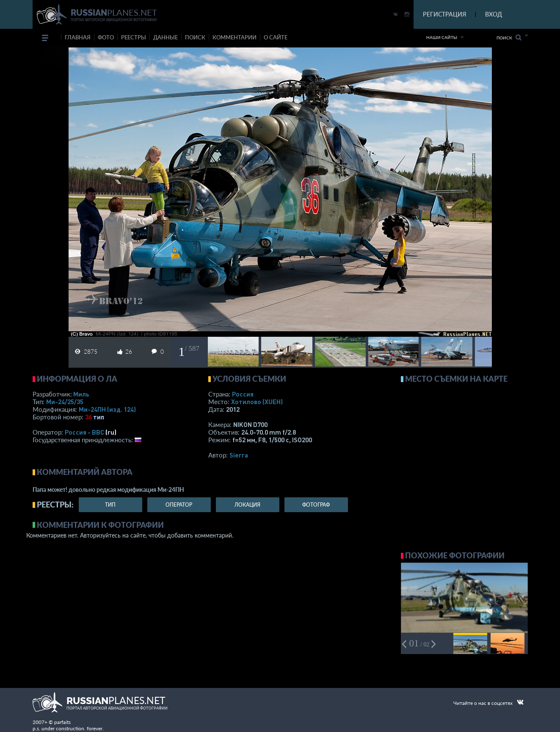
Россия (243, 394)
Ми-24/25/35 (65, 402)
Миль (81, 394)
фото (106, 37)
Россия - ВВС (84, 432)
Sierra (239, 455)
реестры (134, 37)
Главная (78, 37)
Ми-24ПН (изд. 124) (107, 409)
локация (247, 505)
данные (166, 37)
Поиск (509, 37)
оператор (179, 505)
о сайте (276, 37)
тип (99, 417)
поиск (195, 37)
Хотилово (257, 402)
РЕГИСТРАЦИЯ (444, 14)
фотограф (316, 505)
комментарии (234, 37)
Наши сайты (442, 37)
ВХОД (494, 14)
